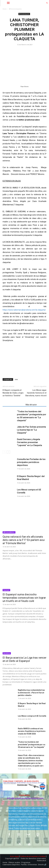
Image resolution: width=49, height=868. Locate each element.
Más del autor (31, 405)
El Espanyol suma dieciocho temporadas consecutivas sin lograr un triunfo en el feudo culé (24, 598)
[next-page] (8, 452)
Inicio (5, 9)
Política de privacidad (29, 856)
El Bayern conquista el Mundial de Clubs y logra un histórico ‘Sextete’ (13, 393)
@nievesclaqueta (15, 9)
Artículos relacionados (13, 405)
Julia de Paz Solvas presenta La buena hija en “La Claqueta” (31, 430)
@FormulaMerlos (9, 532)
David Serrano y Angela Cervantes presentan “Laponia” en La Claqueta (29, 442)
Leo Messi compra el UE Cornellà (32, 716)
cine (16, 379)
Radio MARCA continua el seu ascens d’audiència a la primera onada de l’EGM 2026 (32, 731)
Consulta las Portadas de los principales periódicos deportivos (31, 462)
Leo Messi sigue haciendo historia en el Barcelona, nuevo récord (36, 393)
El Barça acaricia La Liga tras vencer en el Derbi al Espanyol (24, 659)
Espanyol (6, 590)
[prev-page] (4, 452)
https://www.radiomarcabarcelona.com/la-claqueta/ (24, 310)
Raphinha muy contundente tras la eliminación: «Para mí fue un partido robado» (31, 693)
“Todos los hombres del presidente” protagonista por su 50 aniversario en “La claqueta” (32, 745)
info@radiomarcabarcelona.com (25, 798)
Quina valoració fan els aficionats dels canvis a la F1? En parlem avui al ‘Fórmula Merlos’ (24, 540)
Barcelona (7, 653)
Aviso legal (14, 856)
